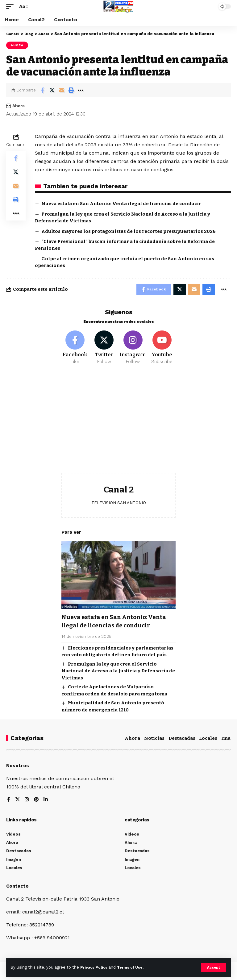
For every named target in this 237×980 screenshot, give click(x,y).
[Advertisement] (118, 426)
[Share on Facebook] (42, 90)
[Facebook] (75, 349)
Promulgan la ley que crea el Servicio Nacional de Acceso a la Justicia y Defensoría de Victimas (118, 673)
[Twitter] (104, 349)
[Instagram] (133, 349)
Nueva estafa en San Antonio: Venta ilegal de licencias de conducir (121, 204)
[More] (81, 90)
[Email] (61, 90)
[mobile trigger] (11, 6)
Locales (208, 740)
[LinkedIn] (46, 802)
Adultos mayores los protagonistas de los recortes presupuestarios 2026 (129, 231)
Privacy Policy (95, 967)
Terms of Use (133, 967)
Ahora (17, 45)
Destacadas (182, 740)
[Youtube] (162, 349)
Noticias (154, 740)
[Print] (71, 90)
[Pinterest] (37, 802)
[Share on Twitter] (52, 90)
